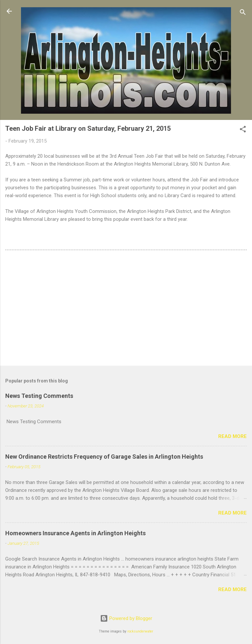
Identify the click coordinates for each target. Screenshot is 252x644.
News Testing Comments (39, 396)
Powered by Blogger (126, 618)
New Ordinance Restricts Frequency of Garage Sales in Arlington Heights (104, 457)
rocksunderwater (140, 631)
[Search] (243, 13)
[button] (243, 130)
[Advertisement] (126, 309)
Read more (232, 436)
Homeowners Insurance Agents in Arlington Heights (75, 533)
